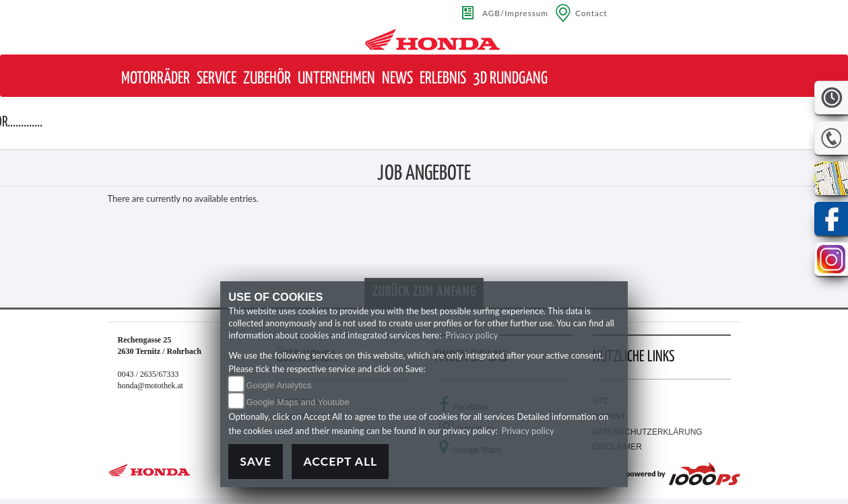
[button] (156, 79)
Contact (591, 13)
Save (256, 461)
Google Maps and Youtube (298, 402)
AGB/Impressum (515, 13)
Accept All (340, 461)
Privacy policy (471, 335)
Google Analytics (279, 385)
